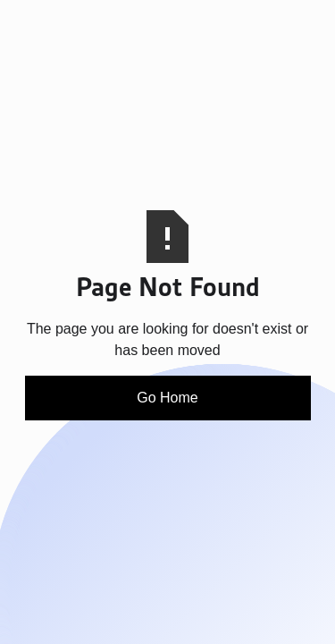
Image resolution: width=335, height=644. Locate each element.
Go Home (167, 398)
